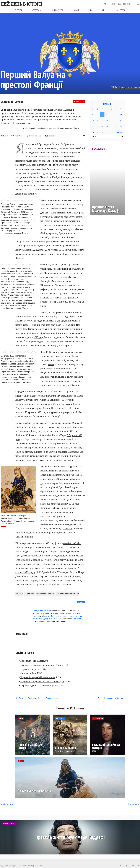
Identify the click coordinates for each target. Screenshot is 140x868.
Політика (32, 698)
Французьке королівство (129, 87)
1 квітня (69, 377)
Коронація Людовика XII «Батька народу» (42, 681)
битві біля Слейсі (72, 543)
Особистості (79, 102)
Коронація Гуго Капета (32, 661)
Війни (21, 718)
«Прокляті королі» (30, 669)
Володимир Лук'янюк (12, 102)
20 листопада (52, 250)
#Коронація (41, 593)
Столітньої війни (24, 537)
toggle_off (138, 4)
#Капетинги (29, 593)
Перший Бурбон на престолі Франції (39, 686)
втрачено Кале (30, 556)
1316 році (79, 213)
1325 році (38, 337)
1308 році (57, 177)
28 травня (8, 804)
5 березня (72, 435)
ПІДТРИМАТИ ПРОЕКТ (121, 4)
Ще (104, 10)
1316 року (64, 250)
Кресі (18, 556)
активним (78, 619)
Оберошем (75, 551)
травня (109, 698)
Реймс (116, 87)
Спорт (21, 761)
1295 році (31, 165)
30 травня (132, 804)
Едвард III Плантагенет (52, 475)
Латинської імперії (39, 177)
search (98, 4)
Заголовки (37, 10)
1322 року (70, 302)
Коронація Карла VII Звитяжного (38, 677)
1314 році (55, 190)
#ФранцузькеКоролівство (68, 593)
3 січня (61, 302)
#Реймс (51, 593)
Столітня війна (28, 673)
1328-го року (119, 698)
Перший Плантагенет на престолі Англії (41, 665)
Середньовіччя (52, 698)
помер (51, 364)
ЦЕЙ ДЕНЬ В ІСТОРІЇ (21, 4)
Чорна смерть (51, 564)
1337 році (68, 528)
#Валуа (19, 593)
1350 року (28, 572)
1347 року (46, 560)
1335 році (77, 448)
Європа (41, 698)
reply (84, 136)
